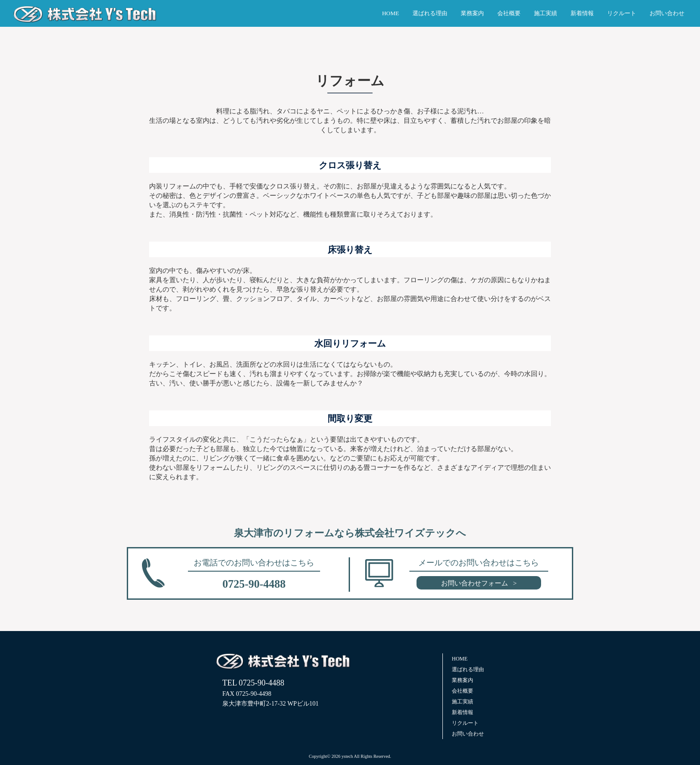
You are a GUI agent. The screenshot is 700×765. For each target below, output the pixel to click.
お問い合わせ (667, 13)
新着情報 (582, 13)
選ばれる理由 (430, 13)
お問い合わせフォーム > (479, 583)
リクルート (622, 13)
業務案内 (472, 13)
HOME (391, 13)
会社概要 (509, 13)
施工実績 (546, 13)
